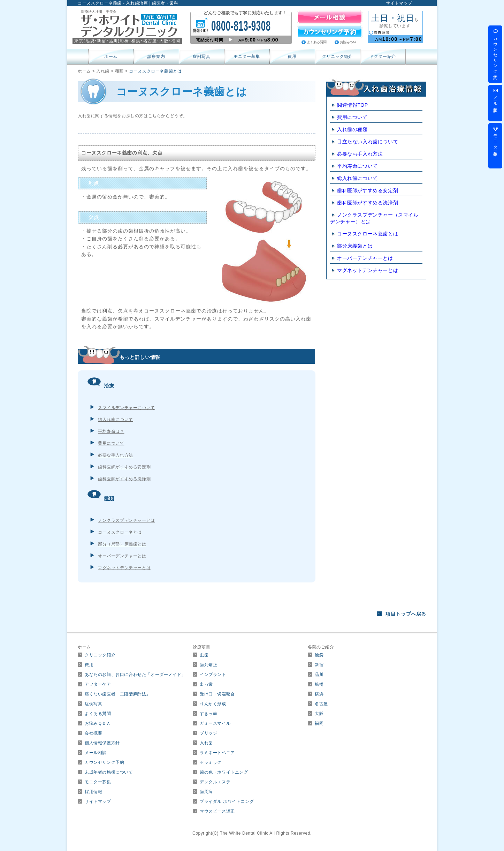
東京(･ (86, 41)
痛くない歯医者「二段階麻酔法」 (118, 694)
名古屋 (321, 704)
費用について (111, 443)
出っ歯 (206, 684)
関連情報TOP (353, 105)
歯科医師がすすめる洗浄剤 (124, 479)
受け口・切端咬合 (217, 694)
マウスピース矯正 (217, 811)
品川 (319, 675)
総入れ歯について (116, 420)
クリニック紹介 (337, 57)
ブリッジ (208, 733)
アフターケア (98, 684)
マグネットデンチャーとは (124, 568)
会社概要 (93, 733)
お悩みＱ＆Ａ (98, 723)
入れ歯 (206, 743)
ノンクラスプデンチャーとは (127, 520)
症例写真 (201, 57)
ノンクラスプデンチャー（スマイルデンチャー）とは (374, 218)
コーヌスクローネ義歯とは (368, 234)
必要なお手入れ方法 (360, 154)
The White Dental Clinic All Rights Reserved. (266, 833)
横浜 (319, 694)
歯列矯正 (208, 665)
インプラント (213, 675)
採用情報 (93, 792)
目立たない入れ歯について (368, 142)
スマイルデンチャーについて (127, 408)
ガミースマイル (215, 723)
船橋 (319, 684)
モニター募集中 (495, 138)
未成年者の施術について (109, 772)
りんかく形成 (213, 704)
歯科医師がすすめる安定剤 (124, 467)
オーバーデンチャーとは (122, 556)
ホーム (111, 57)
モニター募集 (247, 57)
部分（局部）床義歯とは (122, 544)
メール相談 (96, 753)
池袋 (319, 655)
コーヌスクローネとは (120, 532)
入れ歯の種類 (352, 129)
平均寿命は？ (111, 431)
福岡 (319, 723)
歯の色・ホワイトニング (224, 772)
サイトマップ (399, 3)
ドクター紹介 (383, 57)
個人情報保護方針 (102, 743)
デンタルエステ (215, 782)
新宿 (319, 665)
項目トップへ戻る (406, 614)
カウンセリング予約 (104, 762)
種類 (109, 498)
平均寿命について (357, 166)
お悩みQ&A (348, 42)
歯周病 (206, 792)
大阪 (319, 714)
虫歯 (204, 655)
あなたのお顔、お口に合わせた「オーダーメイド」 (135, 675)
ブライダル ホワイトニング (227, 801)
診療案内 (156, 57)
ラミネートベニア (217, 753)
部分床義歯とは (355, 246)
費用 (292, 57)
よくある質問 (317, 42)
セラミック (211, 762)
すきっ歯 (208, 714)
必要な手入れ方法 (116, 455)
